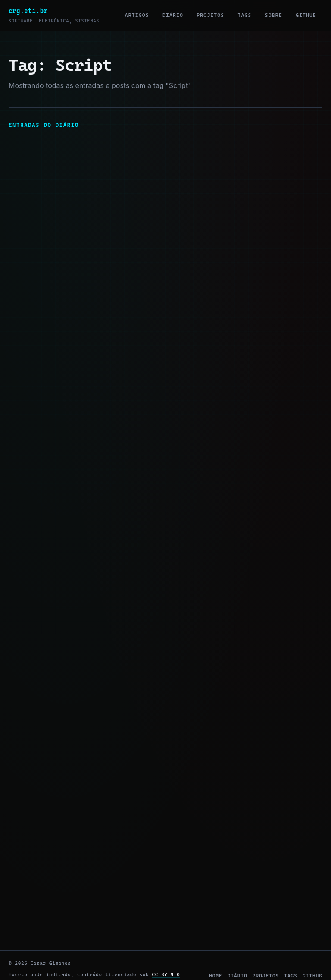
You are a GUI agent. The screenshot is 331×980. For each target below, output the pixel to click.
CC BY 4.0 (166, 953)
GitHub (306, 15)
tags (291, 955)
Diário (173, 15)
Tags (245, 15)
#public (40, 423)
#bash (72, 423)
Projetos (210, 15)
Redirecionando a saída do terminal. (87, 451)
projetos (266, 955)
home (216, 955)
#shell (68, 858)
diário (237, 955)
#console (138, 858)
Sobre (274, 15)
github (312, 955)
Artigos (137, 15)
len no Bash (37, 134)
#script (105, 423)
